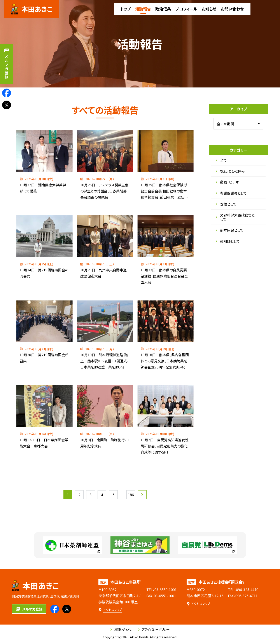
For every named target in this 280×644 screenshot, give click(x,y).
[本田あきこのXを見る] (7, 105)
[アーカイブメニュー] (238, 124)
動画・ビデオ (227, 182)
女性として (226, 204)
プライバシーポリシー (154, 629)
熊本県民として (229, 230)
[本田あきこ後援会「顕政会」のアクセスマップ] (198, 604)
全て (221, 160)
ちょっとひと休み (230, 171)
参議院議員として (231, 193)
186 (131, 495)
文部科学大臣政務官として (235, 217)
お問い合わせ (121, 629)
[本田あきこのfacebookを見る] (7, 93)
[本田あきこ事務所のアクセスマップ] (110, 610)
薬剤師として (228, 241)
